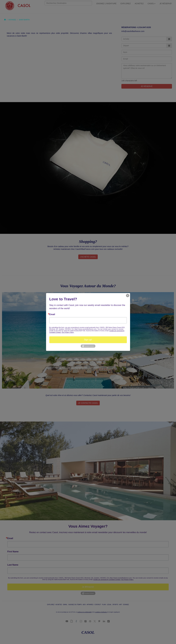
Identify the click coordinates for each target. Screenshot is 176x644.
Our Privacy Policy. (68, 332)
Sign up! (88, 340)
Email (52, 314)
